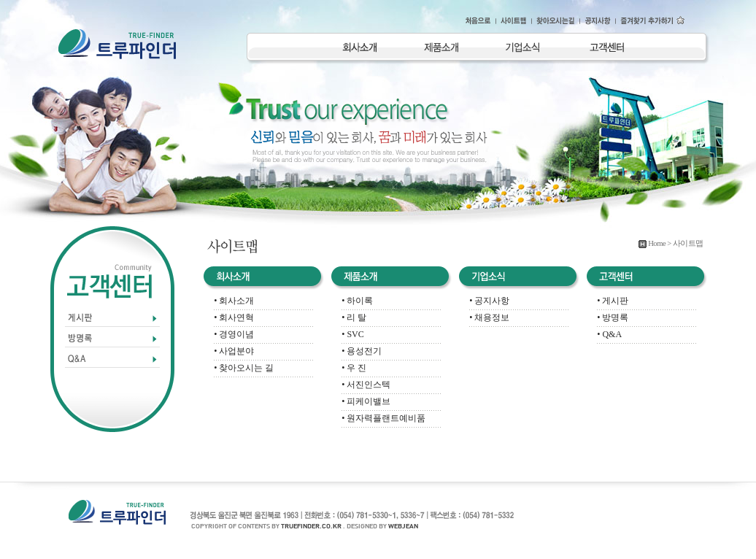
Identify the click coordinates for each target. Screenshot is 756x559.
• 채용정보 (489, 317)
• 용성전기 (362, 351)
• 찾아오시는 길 (244, 368)
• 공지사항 (489, 301)
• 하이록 (357, 301)
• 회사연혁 (234, 317)
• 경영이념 (234, 334)
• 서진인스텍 (366, 385)
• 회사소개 (234, 301)
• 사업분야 (234, 351)
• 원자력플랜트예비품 (383, 418)
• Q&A (609, 334)
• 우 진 (354, 368)
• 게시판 (613, 301)
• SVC (353, 334)
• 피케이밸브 (366, 401)
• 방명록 (613, 317)
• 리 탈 (354, 317)
